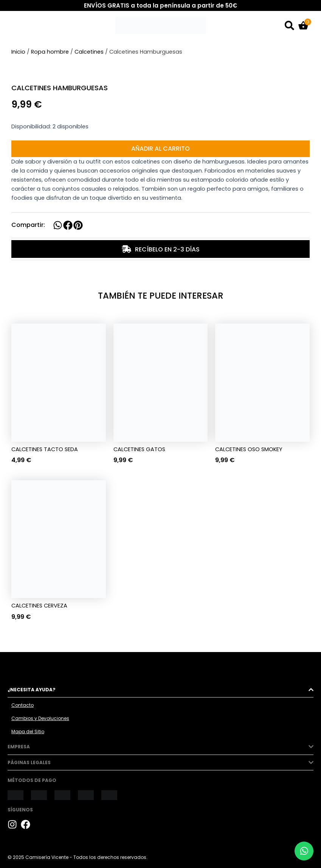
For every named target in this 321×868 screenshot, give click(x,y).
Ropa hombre (50, 52)
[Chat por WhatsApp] (304, 851)
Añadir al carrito (160, 149)
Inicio (18, 52)
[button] (58, 225)
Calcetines (89, 52)
